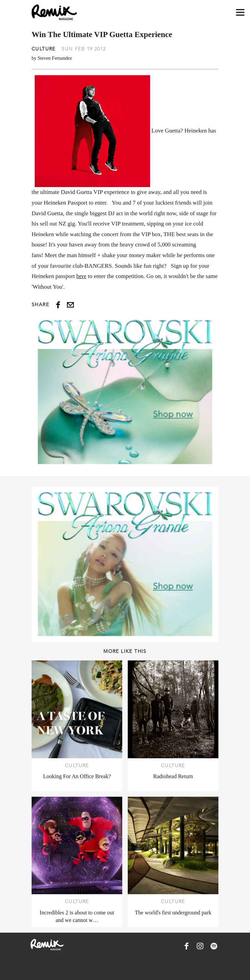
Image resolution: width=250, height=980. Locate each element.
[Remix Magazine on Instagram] (200, 946)
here (81, 276)
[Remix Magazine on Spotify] (214, 946)
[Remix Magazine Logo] (54, 12)
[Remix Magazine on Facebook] (186, 946)
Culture (44, 49)
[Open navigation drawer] (240, 13)
